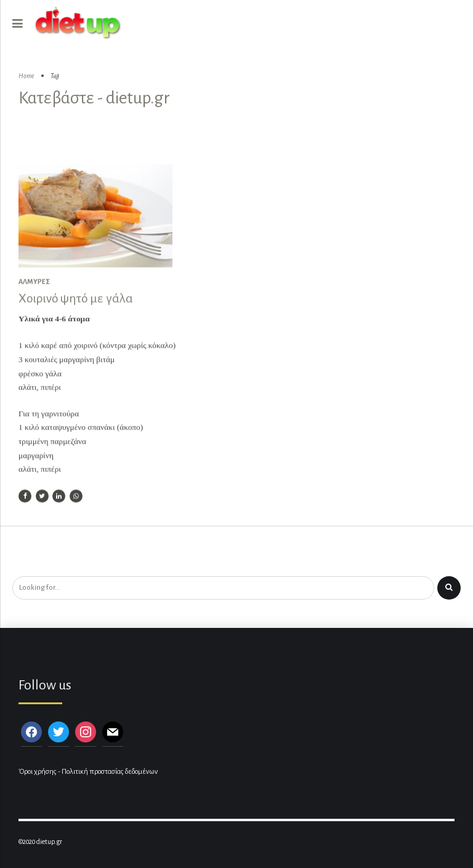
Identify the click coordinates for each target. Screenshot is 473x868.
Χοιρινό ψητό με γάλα (76, 299)
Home (26, 76)
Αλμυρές (34, 283)
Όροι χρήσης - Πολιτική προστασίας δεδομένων (88, 772)
